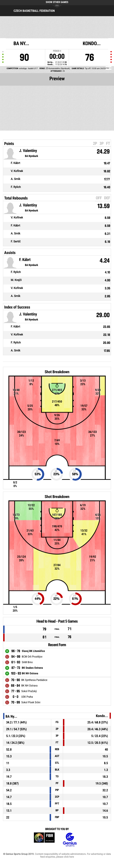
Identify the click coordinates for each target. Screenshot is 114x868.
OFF (99, 198)
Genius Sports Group (70, 840)
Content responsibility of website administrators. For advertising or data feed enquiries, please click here (73, 855)
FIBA (44, 840)
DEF (107, 198)
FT (108, 143)
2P (95, 143)
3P (102, 143)
